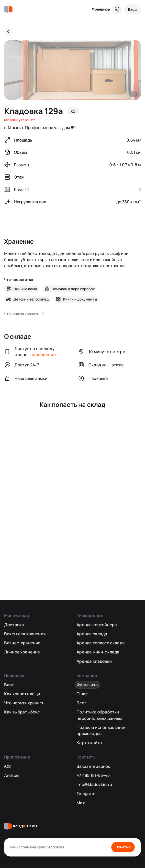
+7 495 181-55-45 (93, 775)
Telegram (86, 793)
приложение (43, 355)
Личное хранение (22, 652)
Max (81, 803)
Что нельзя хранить (24, 703)
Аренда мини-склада (98, 652)
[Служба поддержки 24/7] (117, 9)
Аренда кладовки (94, 661)
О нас (82, 694)
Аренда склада (92, 634)
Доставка (14, 625)
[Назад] (8, 32)
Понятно (123, 847)
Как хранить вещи (22, 694)
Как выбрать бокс (22, 712)
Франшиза (101, 9)
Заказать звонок (93, 766)
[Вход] (133, 9)
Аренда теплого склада (101, 643)
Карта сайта (89, 742)
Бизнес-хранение (22, 643)
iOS (8, 766)
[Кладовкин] (8, 9)
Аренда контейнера (97, 625)
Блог (9, 685)
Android (12, 775)
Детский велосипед (31, 299)
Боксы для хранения (25, 634)
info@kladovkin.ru (94, 784)
